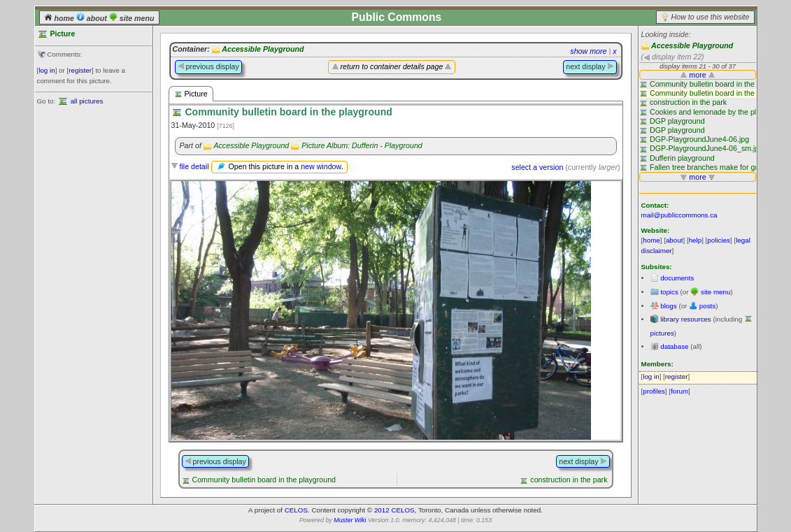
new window (321, 166)
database (674, 346)
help (696, 240)
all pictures (87, 101)
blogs (668, 306)
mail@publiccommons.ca (679, 215)
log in (47, 70)
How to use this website (711, 17)
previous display (208, 66)
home (60, 18)
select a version (537, 167)
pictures (662, 333)
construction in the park (569, 480)
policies (719, 240)
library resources (685, 319)
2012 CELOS (394, 510)
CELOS (296, 510)
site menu (132, 18)
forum (679, 391)
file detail (194, 166)
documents (677, 278)
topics (669, 292)
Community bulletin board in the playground (264, 480)
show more (588, 51)
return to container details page (392, 66)
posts (707, 306)
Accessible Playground (692, 45)
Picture (191, 94)
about (93, 18)
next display (590, 66)
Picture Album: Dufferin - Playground (362, 145)
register (80, 70)
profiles (654, 391)
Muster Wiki (350, 520)
